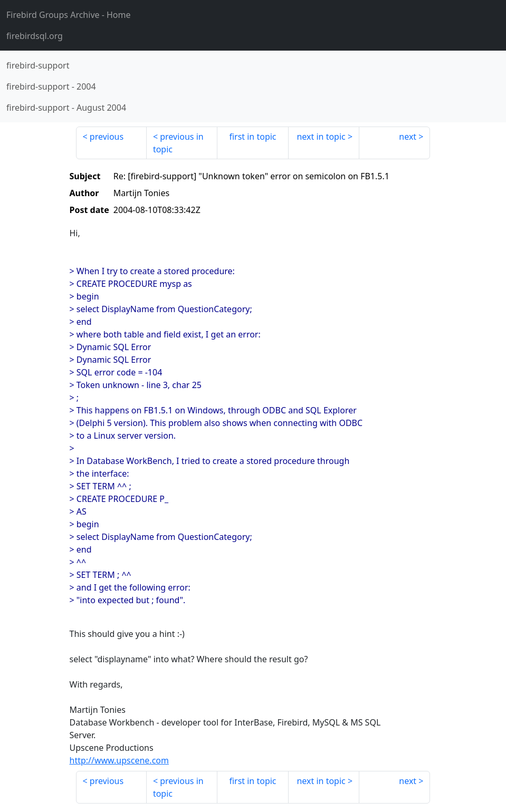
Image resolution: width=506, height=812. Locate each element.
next (408, 137)
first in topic (252, 137)
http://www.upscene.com (119, 760)
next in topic (321, 137)
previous (107, 137)
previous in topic (178, 143)
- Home (69, 15)
